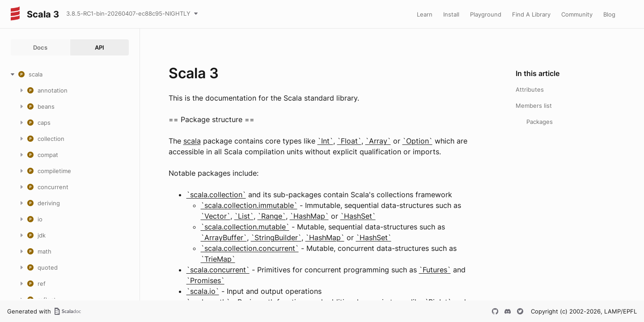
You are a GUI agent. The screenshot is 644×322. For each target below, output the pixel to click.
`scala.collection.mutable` (245, 227)
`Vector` (216, 216)
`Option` (417, 141)
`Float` (349, 141)
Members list (534, 106)
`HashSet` (358, 216)
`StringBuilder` (276, 237)
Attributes (530, 89)
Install (451, 14)
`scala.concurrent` (218, 270)
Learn (425, 14)
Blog (609, 14)
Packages (540, 122)
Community (577, 14)
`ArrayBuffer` (224, 237)
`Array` (378, 141)
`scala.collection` (216, 195)
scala (192, 141)
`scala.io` (203, 291)
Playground (486, 14)
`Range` (272, 216)
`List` (244, 216)
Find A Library (531, 14)
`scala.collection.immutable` (249, 205)
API (100, 47)
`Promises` (205, 280)
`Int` (325, 141)
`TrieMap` (218, 259)
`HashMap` (309, 216)
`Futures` (435, 270)
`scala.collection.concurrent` (250, 248)
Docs (40, 47)
